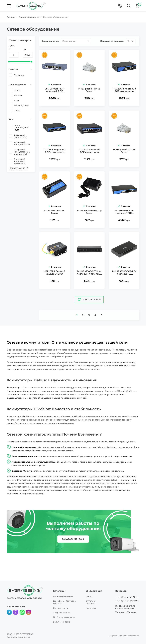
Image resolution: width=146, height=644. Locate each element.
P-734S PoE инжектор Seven (89, 222)
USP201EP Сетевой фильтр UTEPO (54, 286)
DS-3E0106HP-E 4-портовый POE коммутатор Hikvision (55, 93)
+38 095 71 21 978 (126, 597)
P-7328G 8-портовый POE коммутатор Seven (124, 93)
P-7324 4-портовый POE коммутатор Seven (89, 158)
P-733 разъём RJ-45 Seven (89, 93)
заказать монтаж (73, 552)
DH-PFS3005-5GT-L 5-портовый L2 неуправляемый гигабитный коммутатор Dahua (124, 286)
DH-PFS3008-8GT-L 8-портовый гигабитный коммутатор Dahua (89, 286)
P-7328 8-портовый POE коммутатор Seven (55, 158)
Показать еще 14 (19, 168)
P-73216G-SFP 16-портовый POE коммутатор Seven (124, 222)
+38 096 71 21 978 (126, 601)
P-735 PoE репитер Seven (55, 222)
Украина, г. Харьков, (126, 612)
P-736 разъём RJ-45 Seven (124, 157)
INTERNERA (134, 636)
